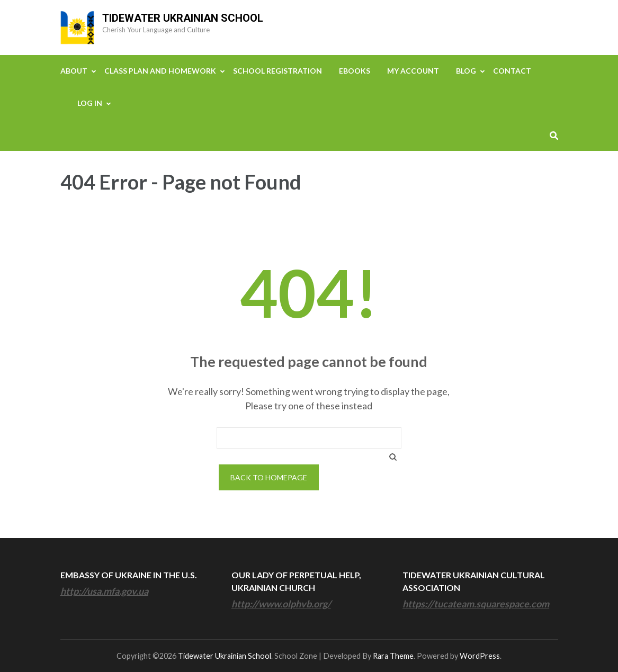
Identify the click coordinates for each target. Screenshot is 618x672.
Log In (90, 103)
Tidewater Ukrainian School (183, 18)
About (74, 71)
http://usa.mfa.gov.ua (104, 591)
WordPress (480, 656)
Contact (512, 71)
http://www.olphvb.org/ (281, 604)
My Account (413, 71)
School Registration (277, 71)
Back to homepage (269, 477)
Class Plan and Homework (160, 71)
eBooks (355, 71)
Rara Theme (393, 656)
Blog (466, 71)
